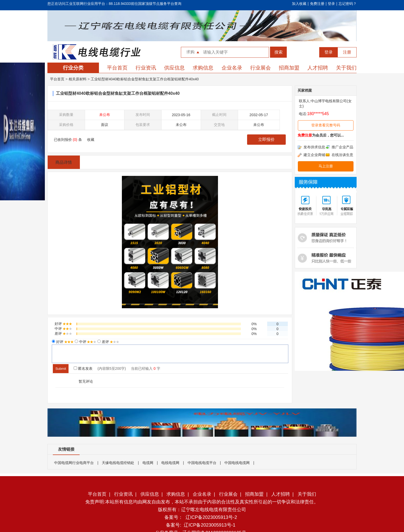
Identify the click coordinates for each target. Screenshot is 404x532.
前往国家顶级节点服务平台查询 (156, 4)
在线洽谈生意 (339, 155)
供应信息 (174, 68)
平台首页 (117, 68)
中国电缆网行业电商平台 (74, 463)
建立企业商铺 (311, 155)
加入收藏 (299, 4)
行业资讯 (146, 68)
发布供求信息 (311, 147)
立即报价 (266, 139)
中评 (87, 342)
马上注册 (326, 166)
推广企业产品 (339, 147)
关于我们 (346, 68)
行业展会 (260, 68)
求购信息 (203, 68)
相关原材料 (78, 79)
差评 (110, 342)
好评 (64, 342)
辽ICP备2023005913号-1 (209, 525)
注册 (347, 52)
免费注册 (317, 4)
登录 (331, 4)
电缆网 (148, 463)
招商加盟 (289, 68)
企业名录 (232, 68)
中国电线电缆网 (237, 463)
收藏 (91, 140)
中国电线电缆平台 (202, 463)
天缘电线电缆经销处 (118, 463)
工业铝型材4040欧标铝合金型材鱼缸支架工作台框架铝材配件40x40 (145, 79)
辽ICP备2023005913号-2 (211, 517)
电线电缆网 (170, 463)
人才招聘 (318, 68)
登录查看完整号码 (326, 125)
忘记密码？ (348, 4)
